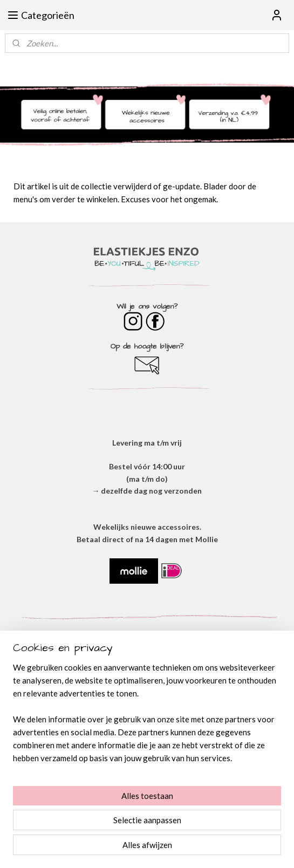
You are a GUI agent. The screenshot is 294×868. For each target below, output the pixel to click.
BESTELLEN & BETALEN (147, 759)
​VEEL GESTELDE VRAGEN (147, 747)
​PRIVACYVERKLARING (147, 711)
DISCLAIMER (147, 723)
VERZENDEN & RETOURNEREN (147, 735)
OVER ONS (147, 686)
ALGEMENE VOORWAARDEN (147, 699)
